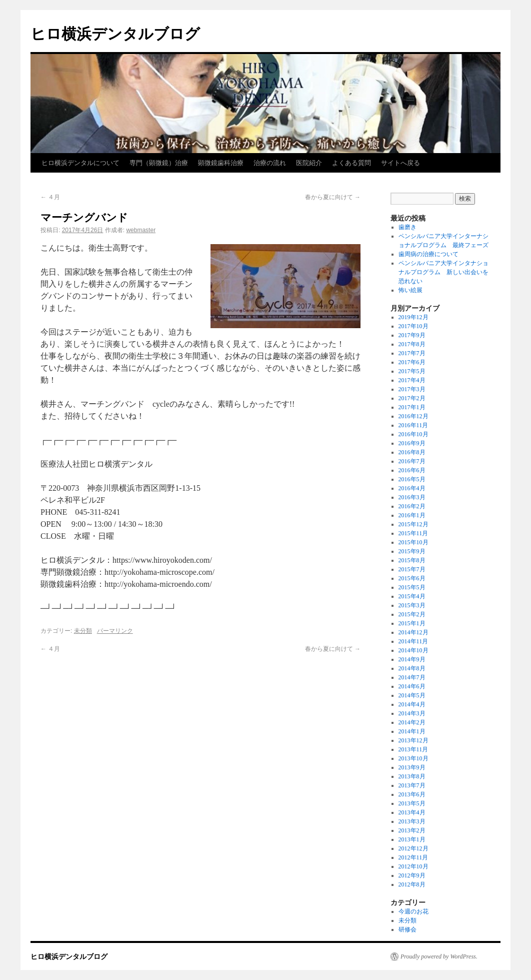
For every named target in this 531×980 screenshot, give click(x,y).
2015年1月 (412, 623)
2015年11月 (413, 533)
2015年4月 (412, 596)
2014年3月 (412, 713)
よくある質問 (351, 163)
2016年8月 (412, 452)
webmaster (141, 230)
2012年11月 (413, 857)
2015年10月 (413, 542)
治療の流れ (270, 163)
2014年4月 (412, 704)
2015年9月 (412, 551)
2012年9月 (412, 875)
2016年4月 (412, 488)
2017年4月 (412, 380)
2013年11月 (413, 749)
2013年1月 (412, 839)
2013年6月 (412, 794)
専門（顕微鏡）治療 (159, 163)
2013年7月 (412, 785)
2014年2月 (412, 722)
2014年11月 (413, 641)
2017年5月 (412, 371)
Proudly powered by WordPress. (439, 956)
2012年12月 (413, 848)
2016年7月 (412, 461)
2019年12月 (413, 317)
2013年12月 (413, 740)
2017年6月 (412, 362)
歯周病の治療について (428, 254)
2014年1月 (412, 731)
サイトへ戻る (400, 163)
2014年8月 (412, 668)
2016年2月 (412, 506)
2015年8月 (412, 560)
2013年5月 (412, 803)
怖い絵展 (410, 290)
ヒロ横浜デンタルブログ (115, 34)
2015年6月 (412, 578)
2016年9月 (412, 443)
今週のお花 (413, 911)
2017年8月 (412, 344)
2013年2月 (412, 830)
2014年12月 (413, 632)
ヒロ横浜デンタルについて (80, 163)
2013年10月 (413, 758)
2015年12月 (413, 524)
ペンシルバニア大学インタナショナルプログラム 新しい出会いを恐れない (443, 272)
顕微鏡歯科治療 (221, 163)
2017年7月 (412, 353)
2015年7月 (412, 569)
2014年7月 (412, 677)
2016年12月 (413, 416)
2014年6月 (412, 686)
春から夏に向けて (333, 197)
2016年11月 (413, 425)
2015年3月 (412, 605)
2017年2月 (412, 398)
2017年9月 (412, 335)
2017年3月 (412, 389)
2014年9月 (412, 659)
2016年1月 (412, 515)
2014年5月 (412, 695)
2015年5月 (412, 587)
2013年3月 (412, 821)
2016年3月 (412, 497)
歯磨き (407, 227)
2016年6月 (412, 470)
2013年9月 (412, 767)
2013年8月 (412, 776)
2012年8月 (412, 884)
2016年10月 (413, 434)
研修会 (407, 929)
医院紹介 (309, 163)
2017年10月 (413, 326)
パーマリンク (115, 631)
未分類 (83, 631)
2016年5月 (412, 479)
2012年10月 (413, 866)
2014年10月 (413, 650)
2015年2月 (412, 614)
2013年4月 (412, 812)
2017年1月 (412, 407)
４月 (50, 197)
